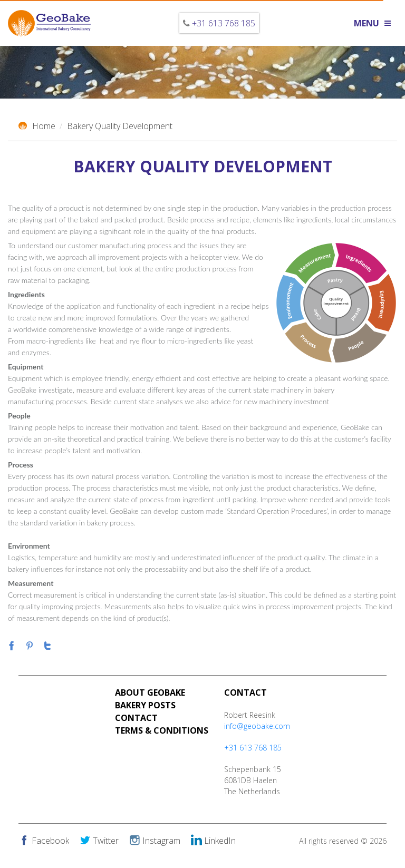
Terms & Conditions (162, 730)
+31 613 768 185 (224, 23)
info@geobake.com (257, 726)
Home (37, 126)
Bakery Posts (145, 705)
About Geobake (150, 693)
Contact (136, 718)
